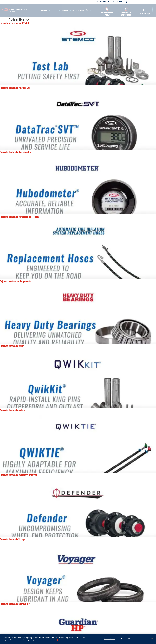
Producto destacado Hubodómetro (15, 152)
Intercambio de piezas (107, 14)
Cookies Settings (110, 639)
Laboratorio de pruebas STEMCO (14, 23)
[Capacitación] (145, 10)
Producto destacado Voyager (13, 539)
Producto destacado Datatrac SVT (15, 88)
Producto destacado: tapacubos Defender (19, 475)
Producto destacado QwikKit (13, 346)
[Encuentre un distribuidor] (126, 9)
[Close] (152, 639)
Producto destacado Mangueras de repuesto (20, 217)
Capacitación (145, 14)
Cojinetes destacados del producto (16, 281)
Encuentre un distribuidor (126, 14)
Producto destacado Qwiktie (13, 410)
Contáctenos (117, 2)
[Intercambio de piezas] (107, 9)
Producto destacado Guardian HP (15, 604)
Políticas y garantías (103, 2)
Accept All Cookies (128, 639)
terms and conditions (50, 640)
